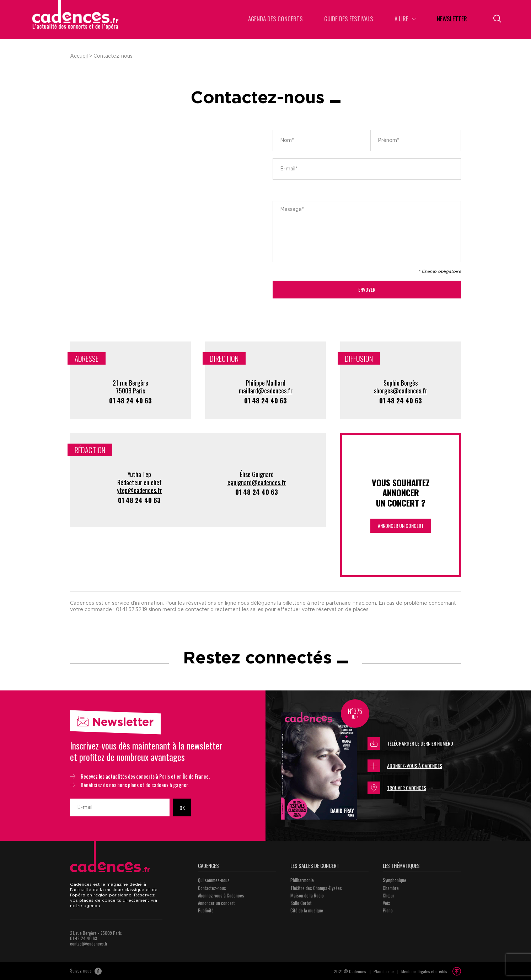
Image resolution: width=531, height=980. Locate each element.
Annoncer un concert (401, 526)
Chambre (391, 888)
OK (182, 808)
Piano (388, 910)
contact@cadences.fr (89, 944)
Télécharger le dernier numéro (410, 743)
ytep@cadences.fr (140, 490)
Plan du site (384, 971)
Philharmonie (302, 880)
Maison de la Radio (307, 895)
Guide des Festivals (349, 19)
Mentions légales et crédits (424, 971)
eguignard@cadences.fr (257, 482)
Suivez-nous (86, 971)
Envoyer (367, 289)
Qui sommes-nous (214, 880)
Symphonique (395, 880)
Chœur (389, 895)
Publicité (206, 910)
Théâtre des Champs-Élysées (316, 888)
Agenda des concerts (275, 19)
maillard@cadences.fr (266, 391)
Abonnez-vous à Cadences (405, 766)
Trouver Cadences (397, 788)
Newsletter (452, 19)
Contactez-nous (212, 888)
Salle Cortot (301, 903)
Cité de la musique (307, 910)
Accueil (79, 56)
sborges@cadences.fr (401, 391)
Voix (386, 903)
